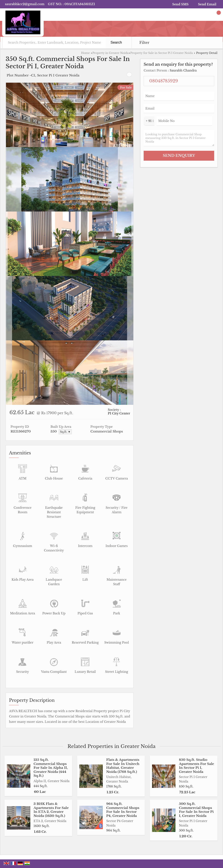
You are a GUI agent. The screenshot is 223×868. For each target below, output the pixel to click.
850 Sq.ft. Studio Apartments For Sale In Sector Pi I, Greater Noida (197, 766)
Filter (144, 43)
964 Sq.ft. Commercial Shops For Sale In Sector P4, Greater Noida (123, 810)
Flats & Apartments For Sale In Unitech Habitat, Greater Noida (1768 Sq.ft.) (123, 766)
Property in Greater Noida (110, 53)
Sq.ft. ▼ (65, 432)
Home (85, 53)
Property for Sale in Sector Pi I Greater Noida (162, 53)
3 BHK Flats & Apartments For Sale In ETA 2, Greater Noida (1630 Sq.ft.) (51, 810)
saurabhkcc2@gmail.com (25, 4)
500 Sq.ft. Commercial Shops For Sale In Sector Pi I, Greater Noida (196, 810)
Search (116, 42)
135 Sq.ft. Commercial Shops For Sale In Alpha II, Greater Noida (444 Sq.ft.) (51, 768)
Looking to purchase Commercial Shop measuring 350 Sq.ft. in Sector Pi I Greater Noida (179, 138)
